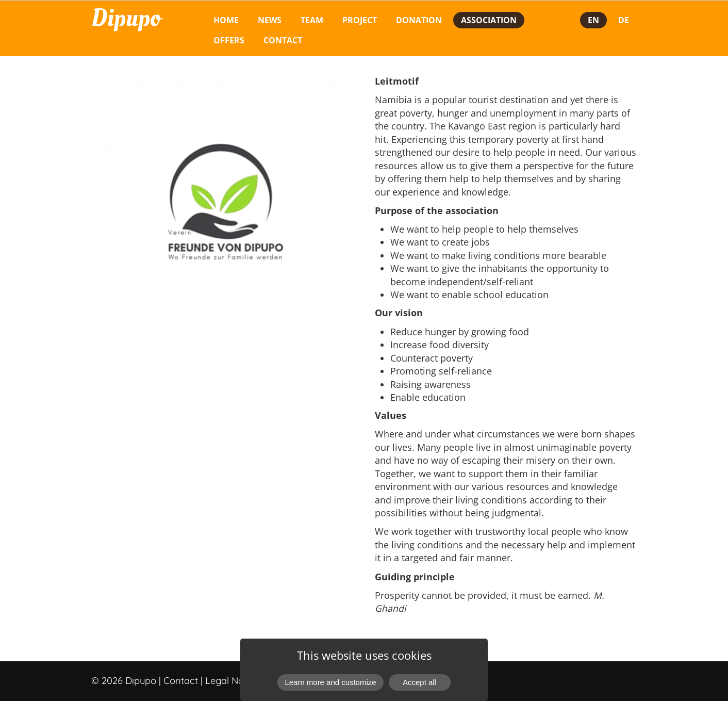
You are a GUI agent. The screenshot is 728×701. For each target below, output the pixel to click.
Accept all (419, 682)
